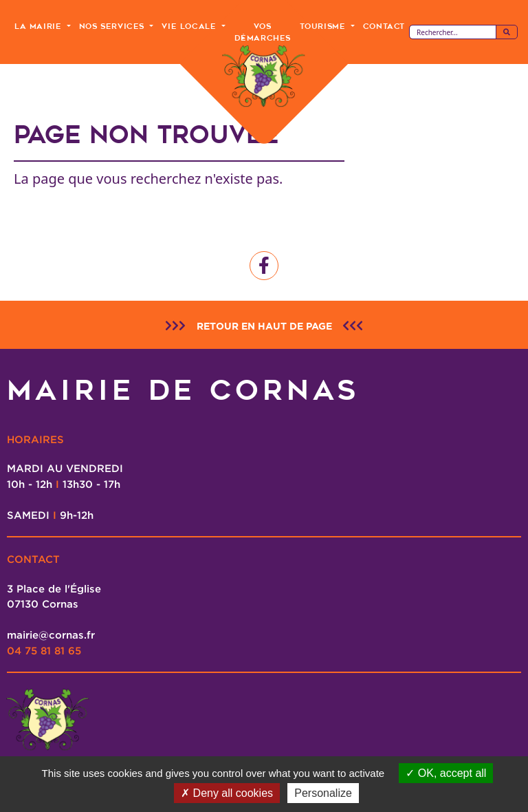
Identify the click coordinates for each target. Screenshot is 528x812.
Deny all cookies (227, 793)
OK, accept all (446, 773)
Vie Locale (190, 26)
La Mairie (40, 26)
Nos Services (113, 26)
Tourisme (324, 26)
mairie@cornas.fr (51, 634)
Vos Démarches (263, 32)
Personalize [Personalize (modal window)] (323, 793)
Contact (384, 26)
